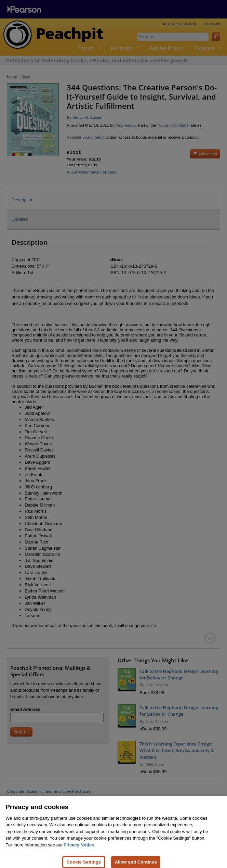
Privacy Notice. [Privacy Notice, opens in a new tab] (79, 851)
